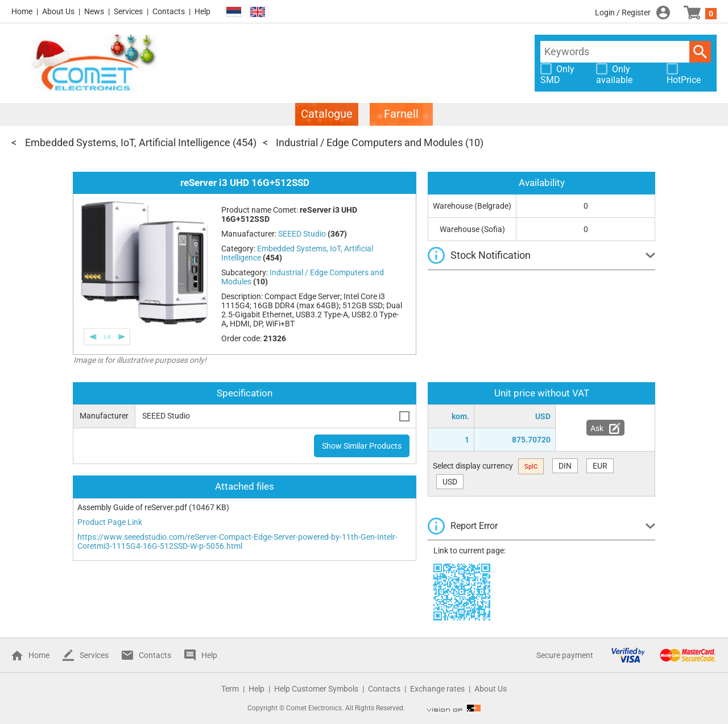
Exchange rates (437, 689)
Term (230, 689)
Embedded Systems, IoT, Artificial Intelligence (128, 142)
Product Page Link (110, 522)
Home (22, 11)
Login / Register (623, 13)
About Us (58, 11)
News (94, 11)
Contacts (169, 11)
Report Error (474, 526)
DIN (565, 466)
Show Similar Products (362, 446)
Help (202, 11)
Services (128, 11)
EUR (600, 466)
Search (700, 52)
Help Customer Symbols (316, 689)
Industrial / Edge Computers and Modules (369, 142)
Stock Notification (491, 255)
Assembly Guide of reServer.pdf (132, 507)
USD (450, 482)
